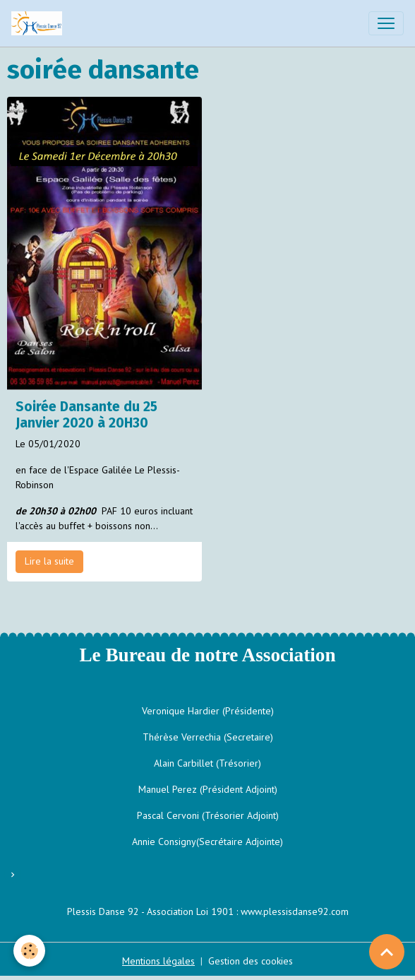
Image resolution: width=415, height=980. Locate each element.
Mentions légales (158, 961)
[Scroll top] (387, 952)
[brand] (40, 23)
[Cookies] (30, 951)
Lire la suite (49, 561)
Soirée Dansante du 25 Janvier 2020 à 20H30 (86, 415)
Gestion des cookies (251, 961)
